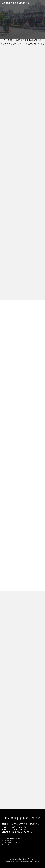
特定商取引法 (7, 840)
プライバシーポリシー (10, 843)
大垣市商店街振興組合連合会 (16, 3)
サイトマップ (7, 845)
